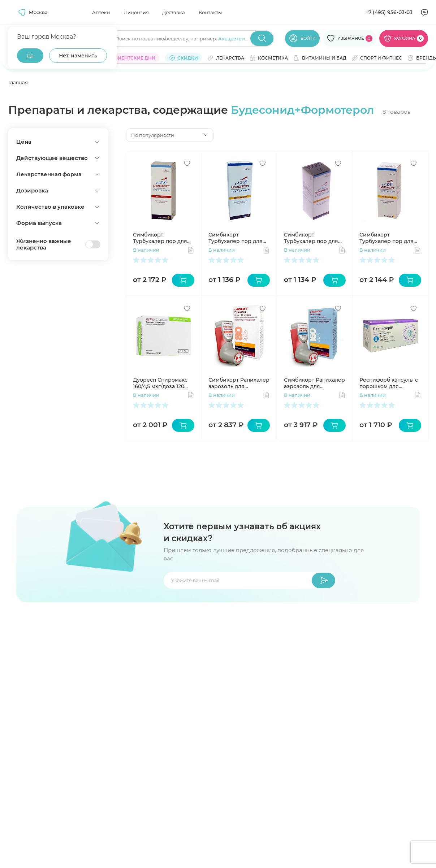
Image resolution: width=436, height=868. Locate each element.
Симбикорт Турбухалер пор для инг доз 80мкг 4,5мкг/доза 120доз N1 (388, 238)
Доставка (174, 12)
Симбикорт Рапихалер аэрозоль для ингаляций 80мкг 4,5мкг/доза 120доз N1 (239, 383)
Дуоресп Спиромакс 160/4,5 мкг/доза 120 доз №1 (160, 383)
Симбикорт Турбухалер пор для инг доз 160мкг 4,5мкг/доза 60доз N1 (314, 238)
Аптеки (101, 12)
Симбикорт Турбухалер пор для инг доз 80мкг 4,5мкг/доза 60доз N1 (237, 238)
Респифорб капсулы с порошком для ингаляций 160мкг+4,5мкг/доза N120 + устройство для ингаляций (389, 383)
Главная (18, 82)
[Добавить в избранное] (187, 163)
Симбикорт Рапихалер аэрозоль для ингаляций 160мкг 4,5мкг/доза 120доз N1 (314, 383)
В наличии (146, 250)
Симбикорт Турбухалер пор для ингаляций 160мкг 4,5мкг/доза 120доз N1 (161, 238)
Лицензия (136, 12)
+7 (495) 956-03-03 (389, 12)
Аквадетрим (233, 39)
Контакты (210, 12)
